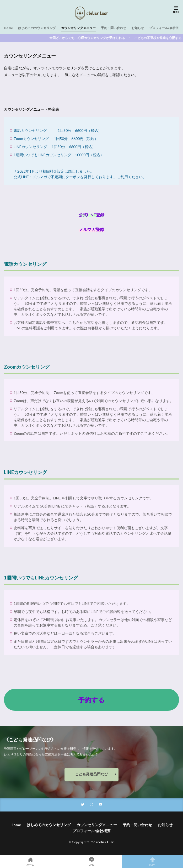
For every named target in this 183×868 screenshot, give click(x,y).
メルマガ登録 (91, 229)
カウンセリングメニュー (78, 28)
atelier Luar (105, 842)
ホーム (31, 861)
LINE (92, 861)
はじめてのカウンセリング (37, 28)
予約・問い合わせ (114, 28)
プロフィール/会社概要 (166, 28)
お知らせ (138, 28)
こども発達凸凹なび (91, 774)
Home (8, 28)
